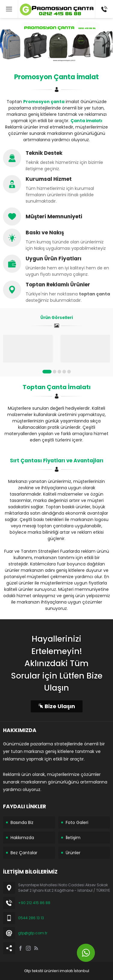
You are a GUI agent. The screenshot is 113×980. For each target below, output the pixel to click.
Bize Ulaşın (57, 706)
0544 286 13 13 (31, 918)
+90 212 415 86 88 (34, 903)
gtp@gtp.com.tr (33, 933)
